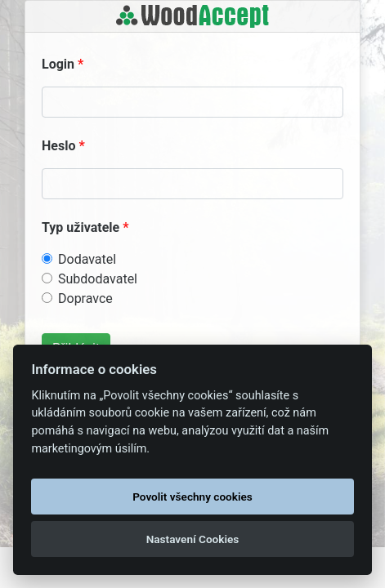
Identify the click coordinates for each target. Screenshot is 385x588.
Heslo (58, 146)
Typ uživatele (81, 227)
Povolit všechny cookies (192, 497)
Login (58, 64)
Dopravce (85, 298)
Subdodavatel (98, 279)
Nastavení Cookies (193, 539)
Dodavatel (87, 259)
